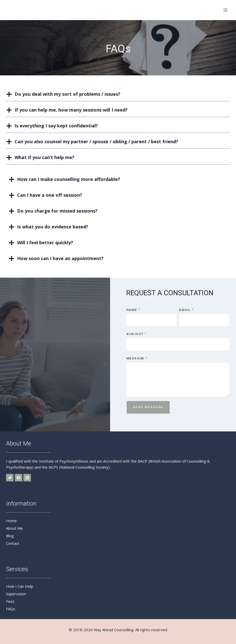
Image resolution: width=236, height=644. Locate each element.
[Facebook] (19, 478)
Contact (13, 543)
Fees (10, 601)
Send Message (148, 407)
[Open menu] (225, 10)
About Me (14, 528)
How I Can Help (20, 586)
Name (133, 310)
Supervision (16, 594)
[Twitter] (10, 478)
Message (137, 358)
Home (11, 521)
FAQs (11, 609)
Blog (10, 536)
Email (186, 310)
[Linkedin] (27, 478)
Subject (136, 334)
